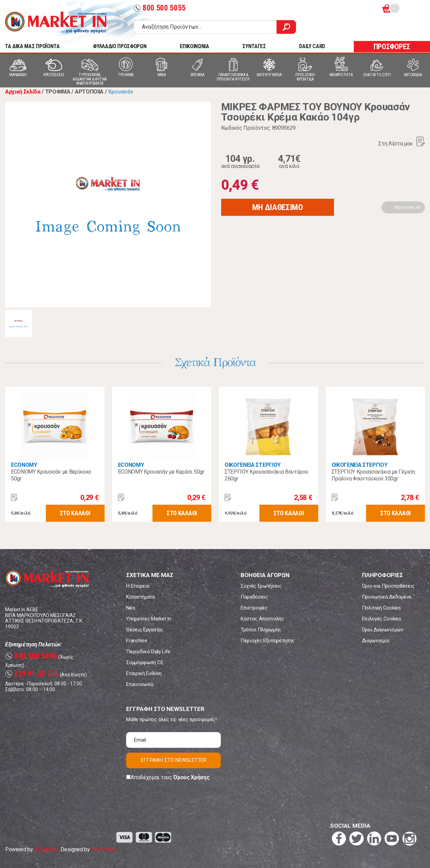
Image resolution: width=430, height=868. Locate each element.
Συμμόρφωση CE (145, 662)
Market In (56, 23)
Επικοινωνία (140, 684)
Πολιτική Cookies (381, 608)
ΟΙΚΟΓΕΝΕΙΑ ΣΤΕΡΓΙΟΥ (253, 465)
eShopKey (46, 849)
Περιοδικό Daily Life (148, 652)
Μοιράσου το (407, 207)
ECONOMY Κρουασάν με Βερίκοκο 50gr (51, 475)
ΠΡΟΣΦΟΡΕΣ (392, 47)
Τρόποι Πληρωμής (261, 630)
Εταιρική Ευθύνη (144, 673)
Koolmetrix (103, 849)
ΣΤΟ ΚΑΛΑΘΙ (75, 513)
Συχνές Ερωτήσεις (261, 586)
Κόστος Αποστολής (262, 619)
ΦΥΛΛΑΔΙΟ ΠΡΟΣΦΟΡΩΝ (120, 46)
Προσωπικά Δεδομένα (387, 597)
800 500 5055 (160, 8)
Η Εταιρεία (138, 586)
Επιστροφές (254, 608)
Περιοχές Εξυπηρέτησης (268, 641)
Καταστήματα (140, 597)
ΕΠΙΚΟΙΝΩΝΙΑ (194, 46)
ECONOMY (24, 465)
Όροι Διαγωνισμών (383, 630)
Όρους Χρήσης (191, 777)
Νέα (130, 608)
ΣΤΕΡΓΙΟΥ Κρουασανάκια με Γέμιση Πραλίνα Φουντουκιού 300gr (373, 475)
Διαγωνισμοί (376, 641)
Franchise (137, 641)
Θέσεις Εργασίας (145, 630)
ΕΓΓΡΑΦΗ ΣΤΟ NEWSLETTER (174, 760)
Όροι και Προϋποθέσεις (388, 586)
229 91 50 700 (32, 674)
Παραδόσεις (254, 597)
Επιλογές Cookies (382, 619)
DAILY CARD (312, 46)
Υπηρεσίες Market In (149, 619)
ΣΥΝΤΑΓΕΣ (254, 46)
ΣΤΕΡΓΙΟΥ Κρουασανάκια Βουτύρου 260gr (266, 475)
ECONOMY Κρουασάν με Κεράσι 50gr (161, 472)
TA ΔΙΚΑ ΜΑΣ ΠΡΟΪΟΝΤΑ (32, 46)
